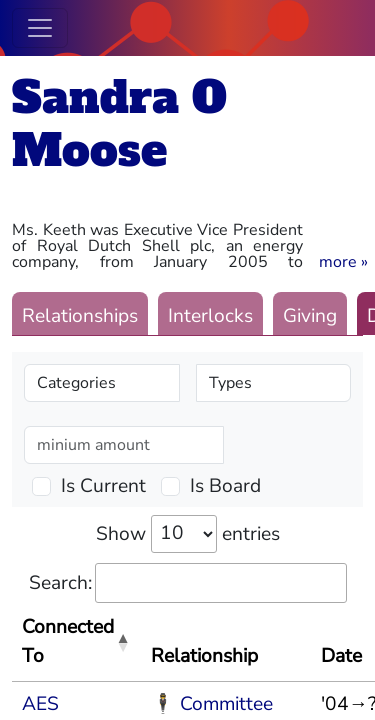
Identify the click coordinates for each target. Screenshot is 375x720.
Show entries (188, 534)
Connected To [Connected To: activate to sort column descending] (68, 641)
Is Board (225, 486)
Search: (188, 583)
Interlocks (210, 316)
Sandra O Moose (119, 124)
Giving (310, 316)
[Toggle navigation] (40, 28)
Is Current (103, 486)
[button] (343, 262)
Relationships (80, 316)
